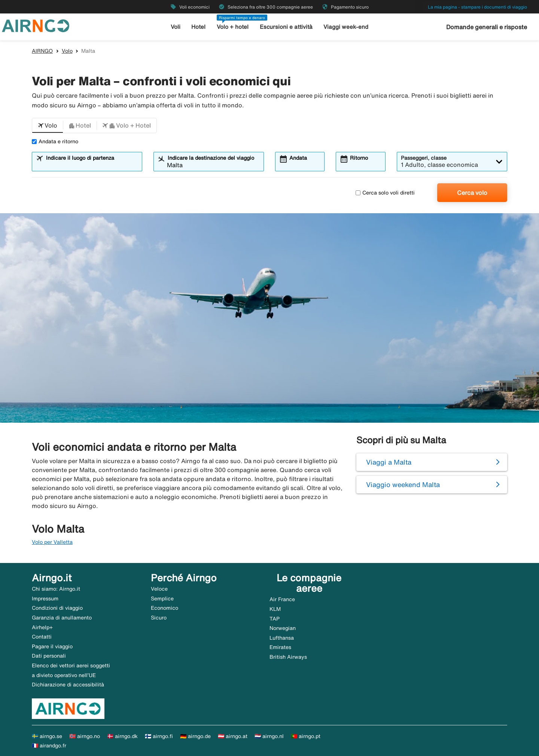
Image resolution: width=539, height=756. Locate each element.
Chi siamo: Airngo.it (56, 589)
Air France (282, 599)
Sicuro (159, 618)
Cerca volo (472, 193)
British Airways (288, 657)
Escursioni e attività (286, 27)
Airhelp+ (42, 627)
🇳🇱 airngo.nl (269, 736)
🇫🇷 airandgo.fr (49, 746)
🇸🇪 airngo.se (47, 736)
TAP (275, 619)
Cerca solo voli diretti (385, 193)
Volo (67, 51)
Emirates (280, 647)
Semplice (162, 599)
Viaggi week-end (346, 27)
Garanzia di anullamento (62, 618)
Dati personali (49, 656)
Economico (165, 608)
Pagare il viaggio (52, 646)
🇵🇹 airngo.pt (306, 736)
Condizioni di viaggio (57, 608)
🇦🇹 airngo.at (233, 736)
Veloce (159, 589)
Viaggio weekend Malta (403, 484)
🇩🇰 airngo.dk (122, 736)
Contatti (42, 637)
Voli (176, 27)
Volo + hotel (233, 27)
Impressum (45, 599)
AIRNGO (42, 51)
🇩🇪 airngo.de (195, 736)
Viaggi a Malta (389, 462)
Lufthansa (282, 638)
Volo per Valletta (52, 542)
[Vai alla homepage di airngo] (36, 25)
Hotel (198, 27)
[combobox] (92, 165)
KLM (275, 609)
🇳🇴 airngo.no (85, 736)
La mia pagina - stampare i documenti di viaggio (477, 7)
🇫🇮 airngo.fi (159, 736)
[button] (48, 126)
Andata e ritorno (55, 141)
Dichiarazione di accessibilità (68, 685)
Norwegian (283, 628)
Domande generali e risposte (487, 27)
